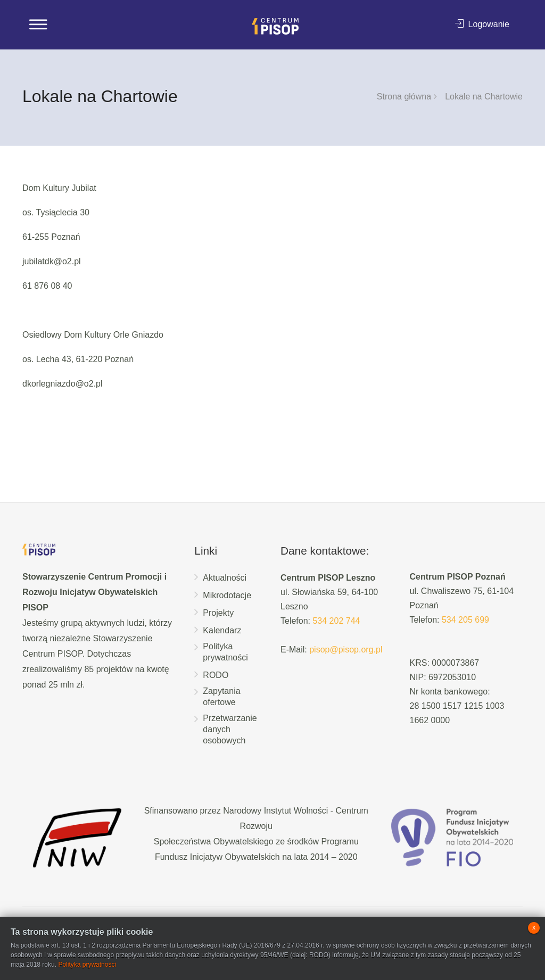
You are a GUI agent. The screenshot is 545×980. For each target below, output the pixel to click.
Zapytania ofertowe (221, 697)
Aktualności (225, 578)
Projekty (218, 613)
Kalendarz (222, 630)
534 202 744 (336, 621)
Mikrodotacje (227, 595)
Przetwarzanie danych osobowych (230, 729)
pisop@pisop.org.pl (346, 650)
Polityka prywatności (225, 652)
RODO (216, 675)
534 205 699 (465, 620)
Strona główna (404, 97)
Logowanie (482, 24)
